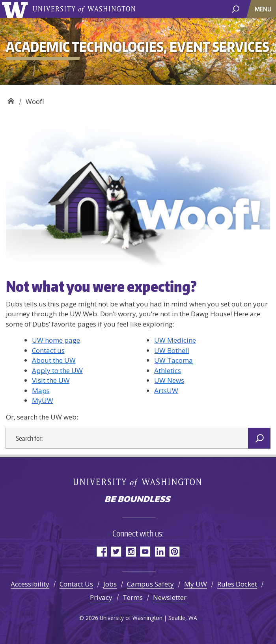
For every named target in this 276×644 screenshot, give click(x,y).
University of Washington (16, 9)
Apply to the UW (57, 370)
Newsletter (170, 597)
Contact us (48, 350)
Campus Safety (150, 584)
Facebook (102, 551)
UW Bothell (172, 350)
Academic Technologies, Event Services (11, 99)
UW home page (56, 340)
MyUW (43, 400)
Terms (133, 597)
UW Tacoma (173, 360)
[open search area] (236, 8)
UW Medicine (175, 340)
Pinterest (174, 551)
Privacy (101, 597)
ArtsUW (166, 391)
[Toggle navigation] (264, 9)
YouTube (145, 551)
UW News (169, 380)
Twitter (116, 551)
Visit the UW (51, 380)
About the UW (54, 360)
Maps (41, 391)
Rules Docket (237, 584)
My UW (196, 584)
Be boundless (138, 500)
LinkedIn (160, 551)
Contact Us (76, 584)
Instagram (131, 551)
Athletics (168, 370)
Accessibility (30, 584)
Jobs (110, 584)
